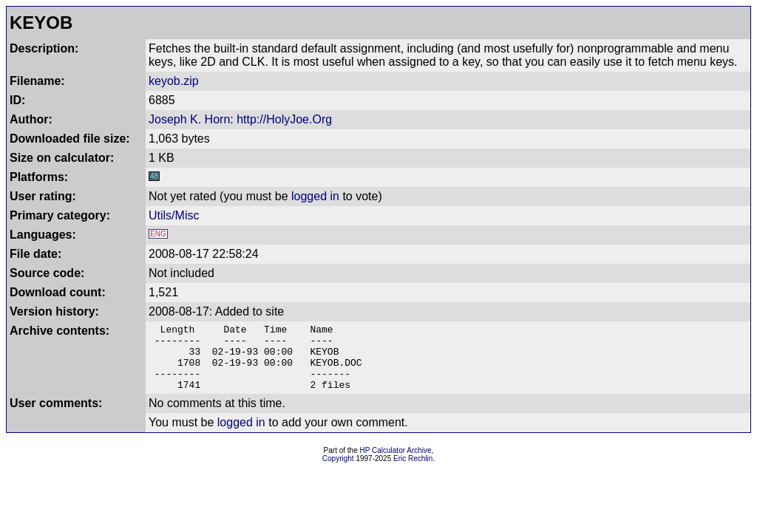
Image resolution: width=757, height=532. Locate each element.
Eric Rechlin (413, 472)
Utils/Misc (174, 215)
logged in (315, 196)
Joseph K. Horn (189, 119)
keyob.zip (174, 81)
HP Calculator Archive (396, 464)
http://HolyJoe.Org (284, 119)
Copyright (338, 472)
